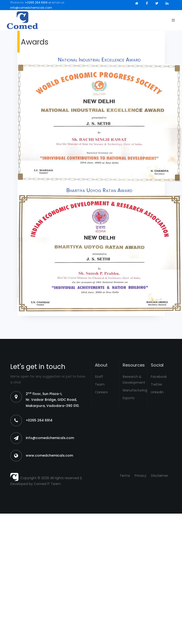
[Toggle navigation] (172, 20)
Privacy (141, 476)
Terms (125, 476)
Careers (101, 392)
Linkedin (157, 392)
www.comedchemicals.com (49, 455)
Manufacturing (133, 390)
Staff (99, 377)
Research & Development (133, 380)
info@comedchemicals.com (31, 8)
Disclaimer (160, 476)
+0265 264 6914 (36, 2)
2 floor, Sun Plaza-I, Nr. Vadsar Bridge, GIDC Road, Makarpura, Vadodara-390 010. (53, 400)
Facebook (159, 377)
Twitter (157, 384)
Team (100, 384)
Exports (129, 398)
